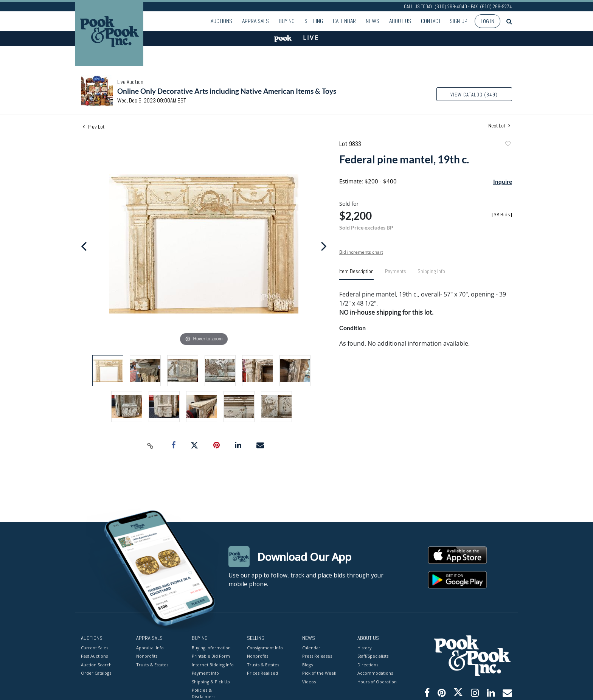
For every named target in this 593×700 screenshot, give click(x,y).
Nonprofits (147, 656)
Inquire (503, 182)
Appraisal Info (150, 647)
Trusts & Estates (152, 664)
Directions (368, 664)
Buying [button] (287, 21)
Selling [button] (314, 21)
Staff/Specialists (373, 656)
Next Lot (499, 126)
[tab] (356, 274)
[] (502, 215)
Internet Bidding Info (213, 664)
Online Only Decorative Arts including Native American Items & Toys (227, 91)
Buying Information (211, 647)
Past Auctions (94, 656)
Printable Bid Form (211, 656)
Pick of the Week (319, 673)
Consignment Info (265, 647)
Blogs (307, 664)
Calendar (344, 21)
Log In (487, 21)
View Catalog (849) (474, 95)
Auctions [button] (221, 21)
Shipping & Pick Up (211, 681)
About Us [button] (400, 21)
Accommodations (375, 673)
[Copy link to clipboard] (151, 445)
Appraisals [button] (255, 21)
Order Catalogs (96, 673)
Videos (309, 681)
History (365, 647)
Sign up (459, 21)
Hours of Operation (377, 681)
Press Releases (317, 656)
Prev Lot (94, 127)
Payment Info (205, 673)
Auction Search (96, 664)
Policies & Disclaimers (203, 693)
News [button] (373, 21)
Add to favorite (508, 145)
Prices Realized (262, 673)
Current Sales (95, 647)
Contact (431, 21)
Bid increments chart (361, 252)
